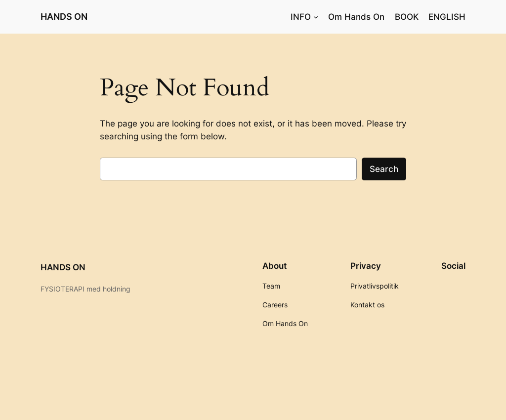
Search (384, 169)
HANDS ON (64, 17)
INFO (301, 17)
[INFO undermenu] (316, 17)
